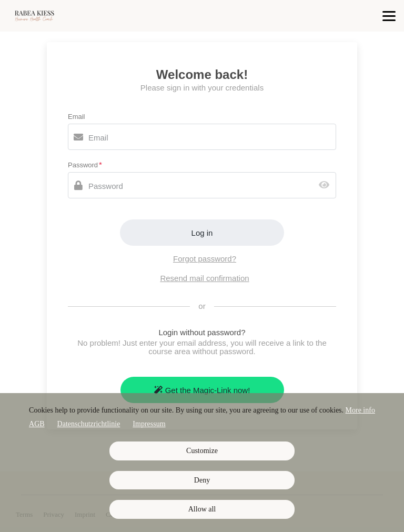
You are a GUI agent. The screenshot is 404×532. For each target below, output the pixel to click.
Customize (202, 451)
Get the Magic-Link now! (202, 390)
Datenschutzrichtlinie (89, 424)
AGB (37, 424)
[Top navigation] (389, 16)
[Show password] (326, 185)
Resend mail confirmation (204, 278)
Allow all (202, 509)
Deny (202, 480)
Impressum (149, 424)
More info (360, 410)
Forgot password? (205, 259)
